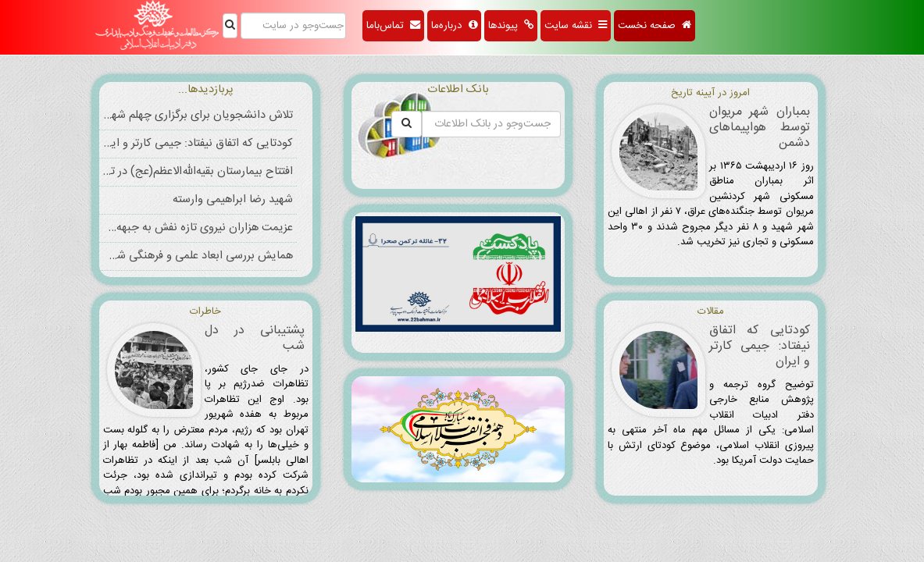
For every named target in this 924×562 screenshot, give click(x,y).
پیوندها (511, 26)
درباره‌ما (454, 26)
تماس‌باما (393, 26)
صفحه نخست (655, 26)
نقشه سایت (576, 26)
